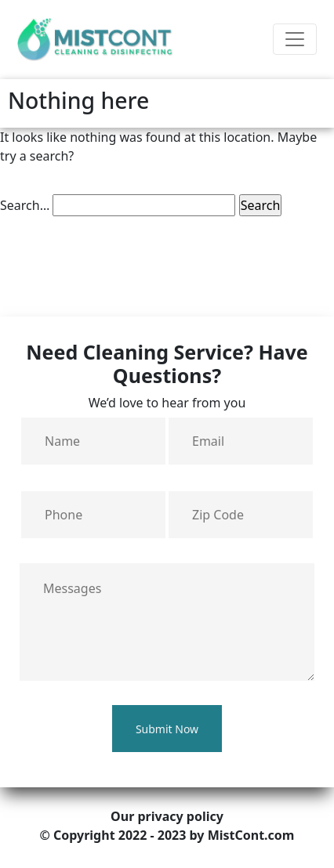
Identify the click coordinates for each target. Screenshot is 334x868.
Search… (25, 205)
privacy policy (180, 816)
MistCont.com (251, 835)
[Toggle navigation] (295, 39)
